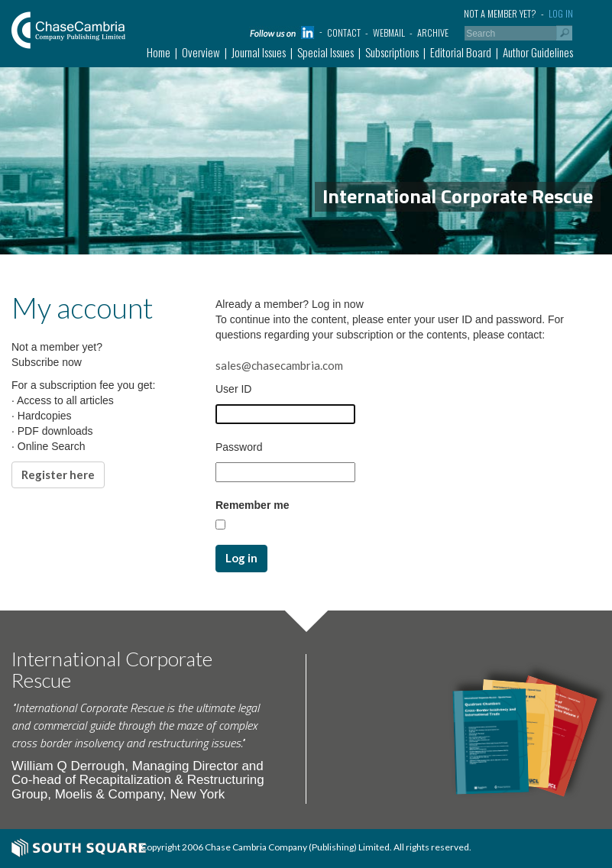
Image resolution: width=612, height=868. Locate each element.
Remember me (253, 505)
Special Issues (325, 52)
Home (159, 52)
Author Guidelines (538, 52)
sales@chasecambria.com (279, 365)
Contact (344, 32)
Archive (433, 32)
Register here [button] (58, 474)
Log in (561, 13)
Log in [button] (241, 558)
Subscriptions (392, 52)
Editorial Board (461, 52)
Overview (201, 52)
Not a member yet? (500, 13)
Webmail (389, 32)
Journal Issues (259, 52)
